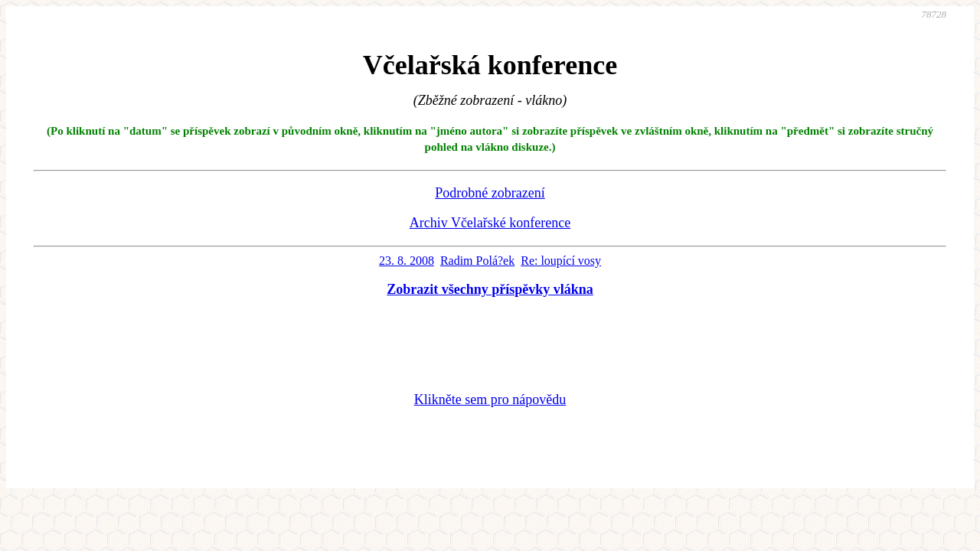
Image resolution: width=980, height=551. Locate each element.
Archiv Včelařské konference (490, 223)
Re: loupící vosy (561, 261)
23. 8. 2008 (407, 261)
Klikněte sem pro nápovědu (490, 399)
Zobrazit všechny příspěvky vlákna (490, 289)
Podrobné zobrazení (490, 193)
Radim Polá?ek (477, 261)
